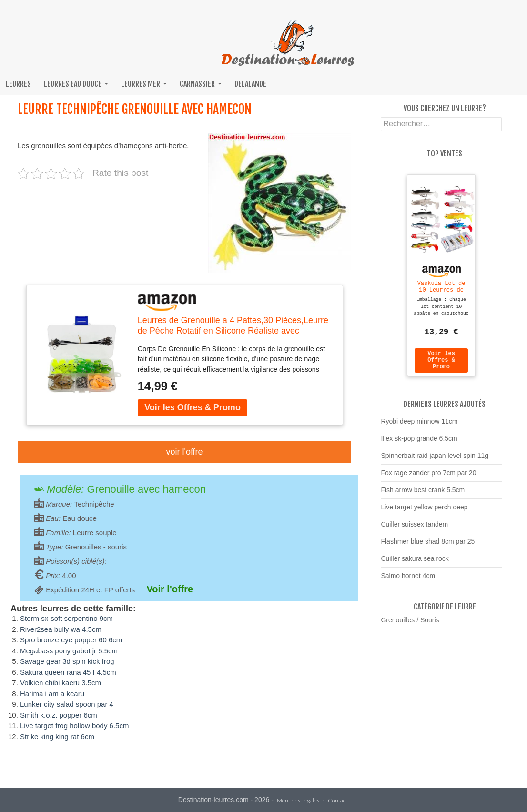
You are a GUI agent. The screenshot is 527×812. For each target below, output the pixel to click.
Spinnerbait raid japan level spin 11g (435, 460)
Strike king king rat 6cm (57, 736)
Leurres (18, 84)
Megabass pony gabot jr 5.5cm (69, 651)
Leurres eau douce (73, 84)
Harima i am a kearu (52, 694)
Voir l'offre (184, 452)
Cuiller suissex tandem (414, 528)
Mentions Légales (298, 801)
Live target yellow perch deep (424, 511)
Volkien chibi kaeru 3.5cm (61, 683)
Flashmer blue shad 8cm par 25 (428, 546)
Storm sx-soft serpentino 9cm (66, 618)
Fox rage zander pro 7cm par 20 (428, 477)
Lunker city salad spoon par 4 (67, 704)
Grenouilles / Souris (410, 624)
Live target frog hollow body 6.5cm (74, 726)
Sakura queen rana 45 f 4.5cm (68, 672)
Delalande (250, 84)
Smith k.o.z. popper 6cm (59, 715)
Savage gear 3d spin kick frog (67, 661)
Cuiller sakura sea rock (415, 563)
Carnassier (197, 84)
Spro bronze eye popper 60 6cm (71, 640)
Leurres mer (141, 84)
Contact (338, 801)
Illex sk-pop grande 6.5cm (419, 443)
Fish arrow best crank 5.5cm (423, 494)
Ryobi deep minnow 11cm (419, 426)
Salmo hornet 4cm (408, 580)
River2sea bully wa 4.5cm (61, 629)
